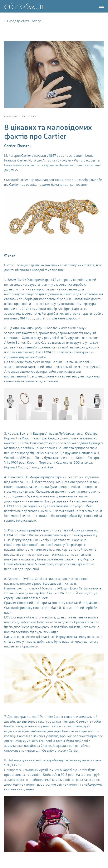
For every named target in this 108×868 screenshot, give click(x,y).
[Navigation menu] (102, 6)
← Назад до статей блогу (23, 21)
